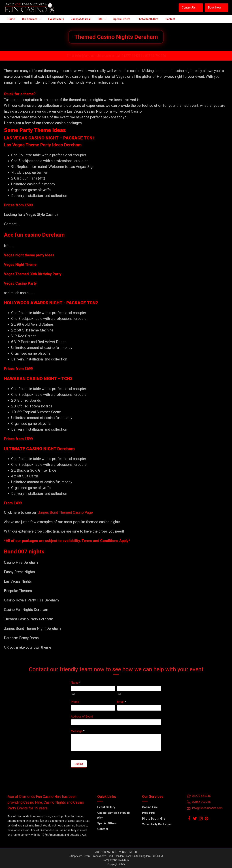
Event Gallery (106, 807)
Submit (79, 764)
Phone (75, 702)
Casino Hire (150, 807)
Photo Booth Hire (154, 819)
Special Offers (107, 823)
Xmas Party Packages (157, 824)
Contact (103, 829)
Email (122, 702)
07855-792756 (156, 56)
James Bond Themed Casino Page (65, 512)
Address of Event (82, 717)
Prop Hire (148, 813)
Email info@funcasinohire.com (89, 56)
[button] (191, 8)
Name (76, 683)
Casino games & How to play (114, 815)
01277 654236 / (133, 56)
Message (78, 731)
